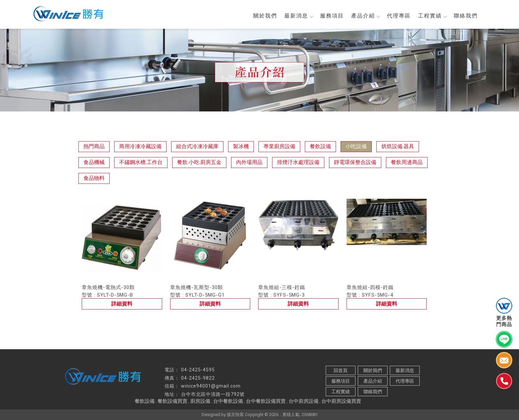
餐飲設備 (320, 146)
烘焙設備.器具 (398, 146)
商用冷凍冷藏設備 (140, 146)
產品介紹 (365, 16)
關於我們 (265, 16)
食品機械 (94, 162)
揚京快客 (235, 415)
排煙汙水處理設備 (298, 162)
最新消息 (299, 16)
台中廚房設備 (304, 401)
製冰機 (241, 146)
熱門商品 (94, 146)
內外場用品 (249, 162)
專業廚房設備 (279, 146)
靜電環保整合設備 (355, 162)
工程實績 (432, 16)
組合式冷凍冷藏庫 (197, 146)
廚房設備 (200, 401)
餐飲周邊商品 (407, 162)
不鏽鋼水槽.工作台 (141, 162)
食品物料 (94, 178)
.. (280, 415)
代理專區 (399, 16)
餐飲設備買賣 (172, 401)
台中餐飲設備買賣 (266, 401)
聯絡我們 (466, 16)
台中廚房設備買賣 (341, 401)
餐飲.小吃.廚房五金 (199, 162)
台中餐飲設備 (228, 401)
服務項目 (332, 16)
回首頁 (341, 370)
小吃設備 (356, 146)
